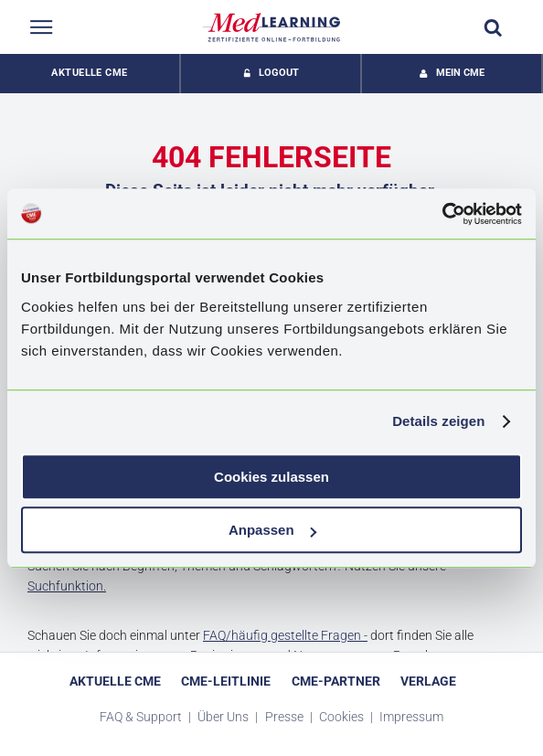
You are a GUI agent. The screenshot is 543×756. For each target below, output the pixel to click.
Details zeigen (438, 421)
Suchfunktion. (67, 586)
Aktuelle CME (89, 73)
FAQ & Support (142, 717)
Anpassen (272, 530)
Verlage (428, 681)
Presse (286, 717)
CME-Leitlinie (226, 681)
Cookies (343, 717)
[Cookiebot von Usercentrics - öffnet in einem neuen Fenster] (442, 214)
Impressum (411, 717)
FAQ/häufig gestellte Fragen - (285, 635)
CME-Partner (336, 681)
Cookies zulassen (271, 477)
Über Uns (224, 717)
